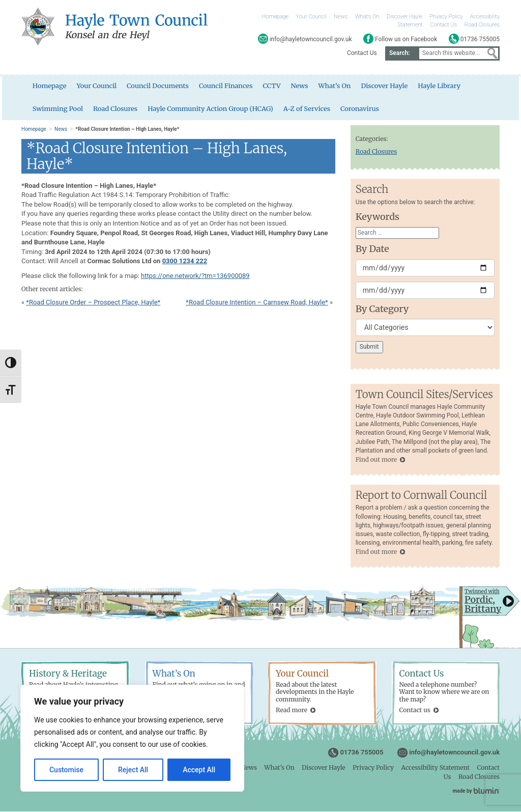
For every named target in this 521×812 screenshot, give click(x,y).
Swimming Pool (56, 109)
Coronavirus (360, 109)
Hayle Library (440, 86)
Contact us (415, 710)
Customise (66, 770)
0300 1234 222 (185, 261)
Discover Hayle (404, 17)
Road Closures (482, 25)
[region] (132, 738)
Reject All (133, 770)
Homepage (276, 17)
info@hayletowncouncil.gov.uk (454, 753)
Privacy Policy (446, 17)
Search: (400, 53)
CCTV (271, 86)
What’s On (367, 17)
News (341, 17)
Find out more (376, 460)
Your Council (311, 17)
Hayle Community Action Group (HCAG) (210, 109)
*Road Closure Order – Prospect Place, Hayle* (93, 303)
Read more (292, 710)
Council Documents (156, 86)
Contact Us (443, 25)
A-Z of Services (307, 109)
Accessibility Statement (436, 768)
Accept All (199, 770)
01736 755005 (361, 753)
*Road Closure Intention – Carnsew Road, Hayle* (257, 303)
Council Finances (225, 86)
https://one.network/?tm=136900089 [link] (195, 276)
